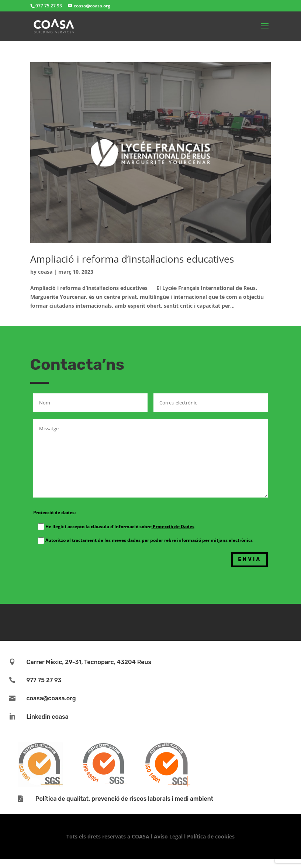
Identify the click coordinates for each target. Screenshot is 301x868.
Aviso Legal (168, 836)
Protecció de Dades (173, 527)
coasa (45, 272)
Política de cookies (211, 836)
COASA (141, 836)
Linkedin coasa (47, 717)
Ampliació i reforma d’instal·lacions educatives (132, 259)
